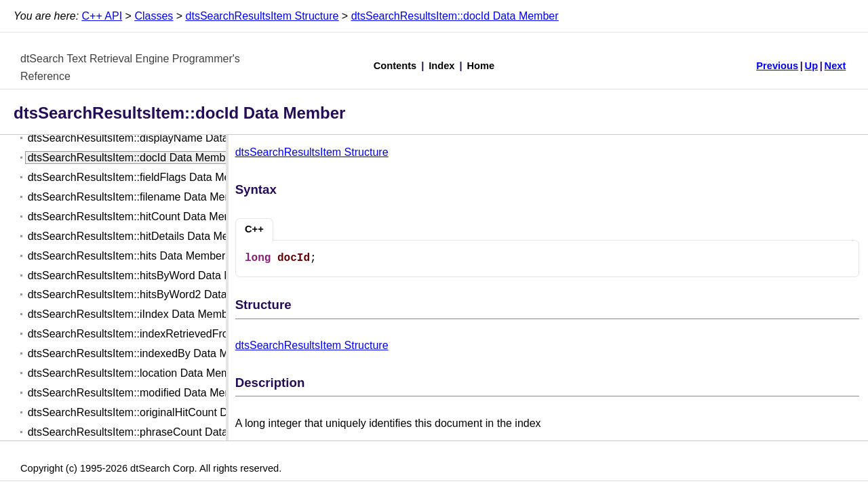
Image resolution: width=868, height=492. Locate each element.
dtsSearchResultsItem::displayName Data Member (150, 138)
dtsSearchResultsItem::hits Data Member (127, 256)
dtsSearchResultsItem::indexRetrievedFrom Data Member (167, 334)
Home (481, 66)
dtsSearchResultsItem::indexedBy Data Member (143, 353)
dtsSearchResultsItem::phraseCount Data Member (149, 432)
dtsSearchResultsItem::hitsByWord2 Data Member (149, 294)
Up (812, 66)
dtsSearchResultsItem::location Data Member (137, 373)
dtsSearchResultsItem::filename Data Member (139, 197)
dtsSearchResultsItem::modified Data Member (139, 393)
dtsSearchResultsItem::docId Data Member (455, 16)
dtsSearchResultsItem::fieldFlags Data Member (141, 177)
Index (441, 66)
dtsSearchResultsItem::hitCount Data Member (138, 217)
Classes (154, 16)
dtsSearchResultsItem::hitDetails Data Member (141, 236)
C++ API (102, 16)
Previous (777, 66)
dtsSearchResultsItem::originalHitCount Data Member (157, 412)
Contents (395, 66)
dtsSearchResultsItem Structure (262, 16)
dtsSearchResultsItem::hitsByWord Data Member (146, 275)
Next (835, 66)
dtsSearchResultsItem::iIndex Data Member (133, 314)
